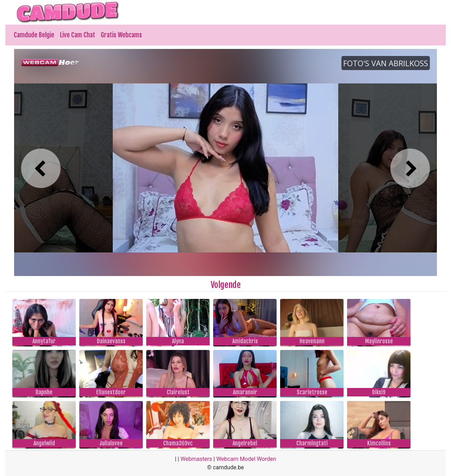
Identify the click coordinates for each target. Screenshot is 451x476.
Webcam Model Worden (246, 459)
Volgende (226, 285)
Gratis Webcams (121, 35)
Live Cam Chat (78, 35)
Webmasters (196, 459)
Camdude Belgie (34, 35)
